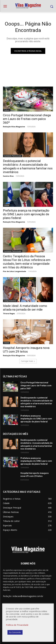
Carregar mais (28, 361)
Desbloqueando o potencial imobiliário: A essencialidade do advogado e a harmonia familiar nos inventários (28, 166)
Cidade (6, 205)
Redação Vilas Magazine (14, 127)
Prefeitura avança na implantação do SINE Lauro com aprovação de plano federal (26, 214)
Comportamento (10, 301)
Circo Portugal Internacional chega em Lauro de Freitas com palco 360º (27, 119)
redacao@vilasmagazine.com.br (28, 596)
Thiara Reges (9, 313)
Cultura (7, 110)
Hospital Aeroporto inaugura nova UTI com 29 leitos (26, 350)
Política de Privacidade (17, 625)
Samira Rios (8, 176)
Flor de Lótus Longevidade (14, 271)
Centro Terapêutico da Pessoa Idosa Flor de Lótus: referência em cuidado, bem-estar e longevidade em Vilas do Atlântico (27, 262)
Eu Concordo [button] (15, 632)
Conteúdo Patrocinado (13, 156)
